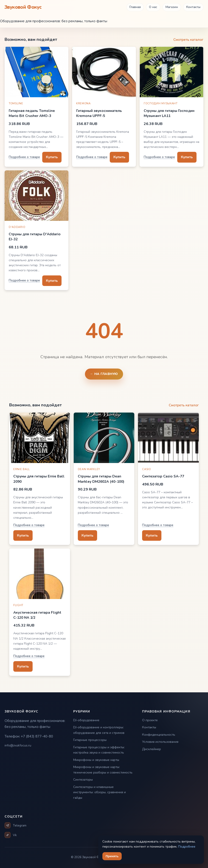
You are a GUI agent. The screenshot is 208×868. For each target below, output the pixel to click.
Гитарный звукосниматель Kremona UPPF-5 (99, 113)
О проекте (150, 720)
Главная (135, 7)
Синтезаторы (83, 780)
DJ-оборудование (86, 720)
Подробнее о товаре (24, 157)
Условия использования (160, 742)
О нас (153, 7)
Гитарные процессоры (90, 740)
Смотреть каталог (188, 40)
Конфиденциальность (159, 735)
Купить (52, 157)
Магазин (172, 7)
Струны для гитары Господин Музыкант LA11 (169, 113)
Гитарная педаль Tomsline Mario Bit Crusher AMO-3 (32, 113)
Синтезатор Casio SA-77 (163, 476)
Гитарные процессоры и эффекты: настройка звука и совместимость (99, 750)
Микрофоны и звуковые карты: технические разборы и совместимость (103, 770)
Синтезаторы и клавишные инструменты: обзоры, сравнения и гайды (100, 792)
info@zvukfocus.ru (18, 745)
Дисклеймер (152, 749)
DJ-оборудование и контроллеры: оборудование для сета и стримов (99, 730)
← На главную (104, 374)
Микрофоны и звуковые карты (96, 760)
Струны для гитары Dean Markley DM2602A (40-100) (101, 479)
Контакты (193, 7)
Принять (112, 856)
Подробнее (187, 847)
